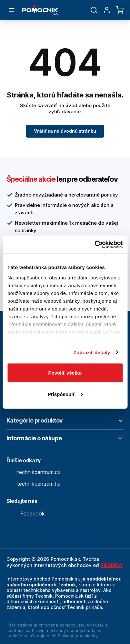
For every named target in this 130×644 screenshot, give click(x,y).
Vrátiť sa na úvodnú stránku (65, 131)
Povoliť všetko (65, 373)
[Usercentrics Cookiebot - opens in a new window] (94, 244)
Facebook (26, 514)
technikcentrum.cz (34, 472)
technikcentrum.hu (33, 484)
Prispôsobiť (65, 394)
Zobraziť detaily (92, 352)
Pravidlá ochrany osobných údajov (67, 630)
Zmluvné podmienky (78, 636)
